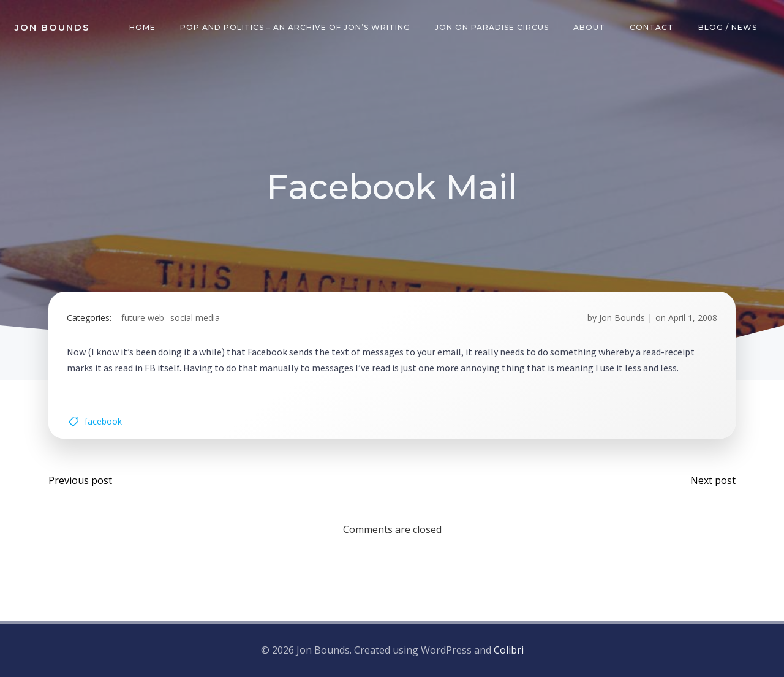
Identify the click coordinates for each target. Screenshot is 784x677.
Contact (652, 27)
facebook (103, 421)
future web (143, 318)
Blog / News (728, 27)
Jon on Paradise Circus (492, 27)
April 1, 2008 (693, 318)
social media (195, 318)
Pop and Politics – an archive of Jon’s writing (295, 27)
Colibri (509, 650)
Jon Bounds (622, 318)
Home (142, 27)
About (589, 27)
